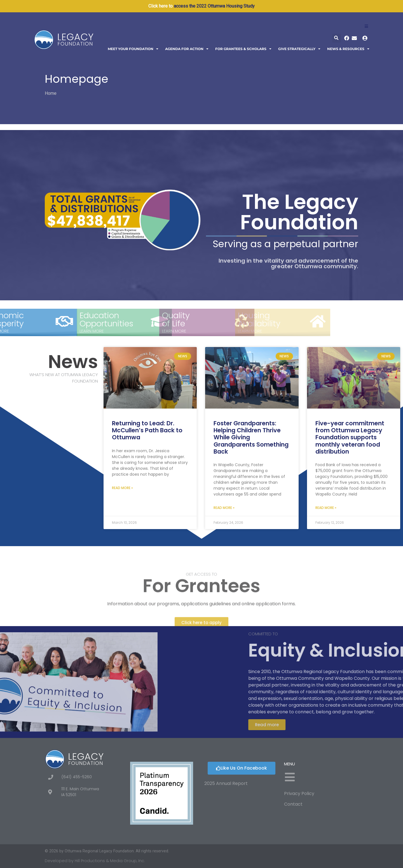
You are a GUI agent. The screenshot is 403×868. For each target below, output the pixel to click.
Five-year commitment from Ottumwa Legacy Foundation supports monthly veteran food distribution (350, 437)
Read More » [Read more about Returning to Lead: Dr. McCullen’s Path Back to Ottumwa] (122, 488)
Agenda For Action (187, 49)
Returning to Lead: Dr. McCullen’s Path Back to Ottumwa (147, 430)
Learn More (36, 331)
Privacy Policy (299, 793)
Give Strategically (299, 49)
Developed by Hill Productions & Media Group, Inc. (95, 861)
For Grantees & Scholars (243, 49)
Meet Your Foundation (133, 49)
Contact (293, 804)
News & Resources (348, 49)
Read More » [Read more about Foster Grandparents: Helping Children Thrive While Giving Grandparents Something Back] (224, 508)
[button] (337, 38)
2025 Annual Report (226, 783)
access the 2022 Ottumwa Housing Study (214, 6)
